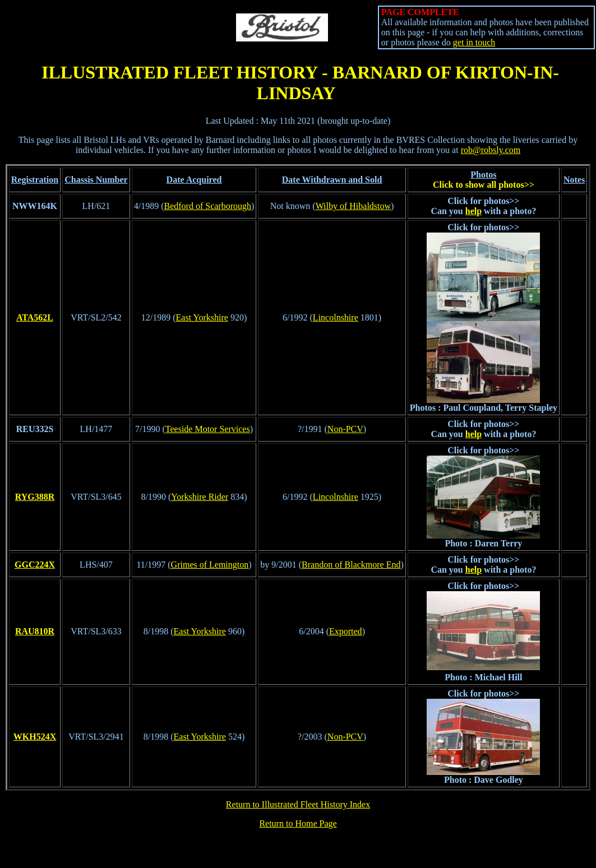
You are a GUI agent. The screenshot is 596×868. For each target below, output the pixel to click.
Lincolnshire (336, 317)
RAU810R (35, 631)
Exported (346, 631)
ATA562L (35, 317)
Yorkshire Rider (200, 497)
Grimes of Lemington (210, 565)
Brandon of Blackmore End (351, 565)
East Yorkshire (202, 317)
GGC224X (35, 565)
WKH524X (35, 737)
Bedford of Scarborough (207, 206)
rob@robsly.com (491, 150)
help (473, 211)
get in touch (474, 42)
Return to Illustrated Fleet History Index (298, 804)
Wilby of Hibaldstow (353, 206)
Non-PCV (345, 429)
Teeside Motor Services (208, 429)
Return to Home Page (298, 823)
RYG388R (35, 497)
